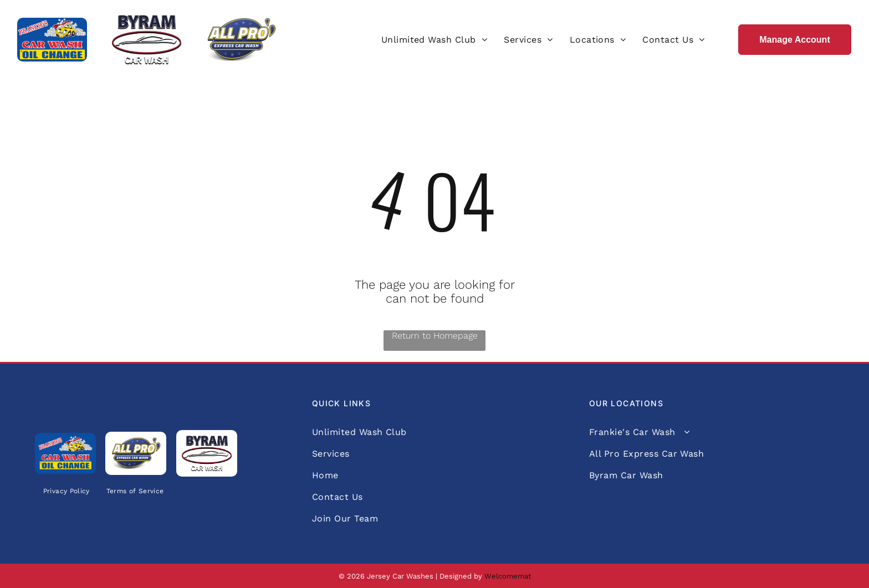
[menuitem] (434, 40)
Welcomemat (508, 576)
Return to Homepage (435, 336)
